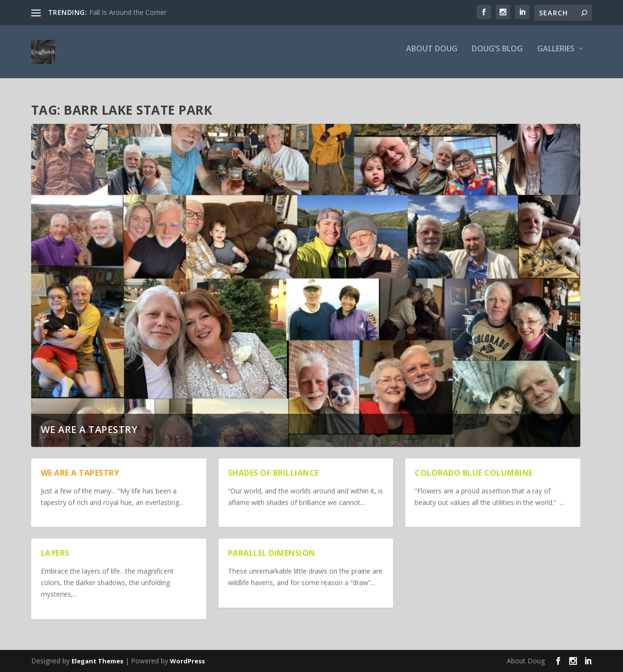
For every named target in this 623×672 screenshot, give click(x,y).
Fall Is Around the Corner (128, 12)
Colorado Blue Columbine (474, 473)
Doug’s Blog (497, 56)
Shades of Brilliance (274, 473)
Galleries (556, 56)
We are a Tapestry (89, 429)
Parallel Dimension (272, 553)
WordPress (187, 661)
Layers (55, 553)
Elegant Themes (97, 661)
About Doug (432, 56)
